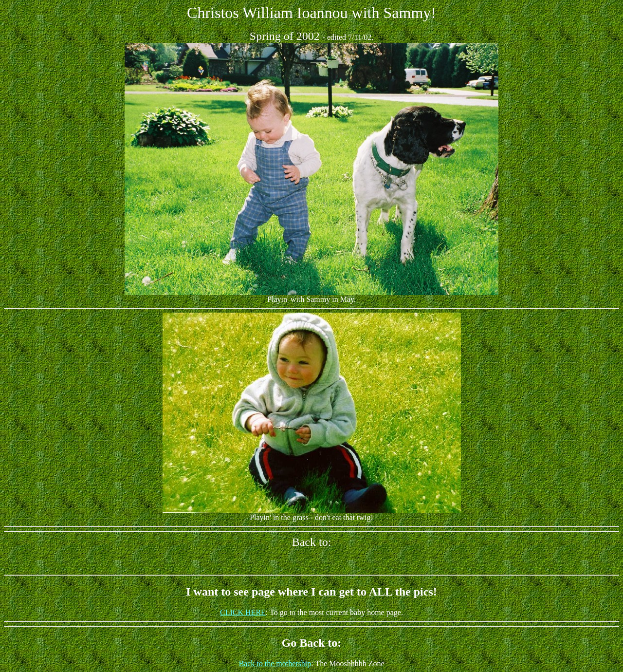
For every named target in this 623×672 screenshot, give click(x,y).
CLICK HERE (243, 612)
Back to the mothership (275, 663)
